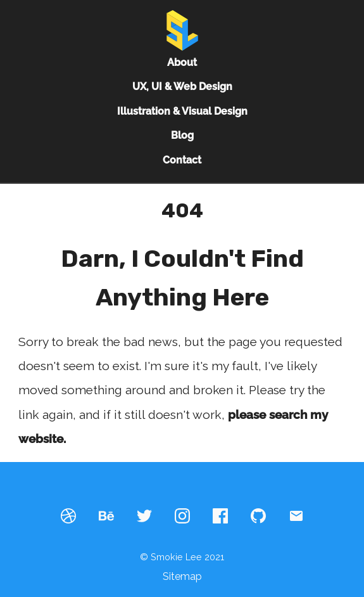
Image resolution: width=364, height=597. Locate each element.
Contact (182, 160)
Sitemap (182, 576)
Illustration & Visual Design (182, 111)
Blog (182, 135)
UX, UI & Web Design (182, 87)
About (182, 62)
